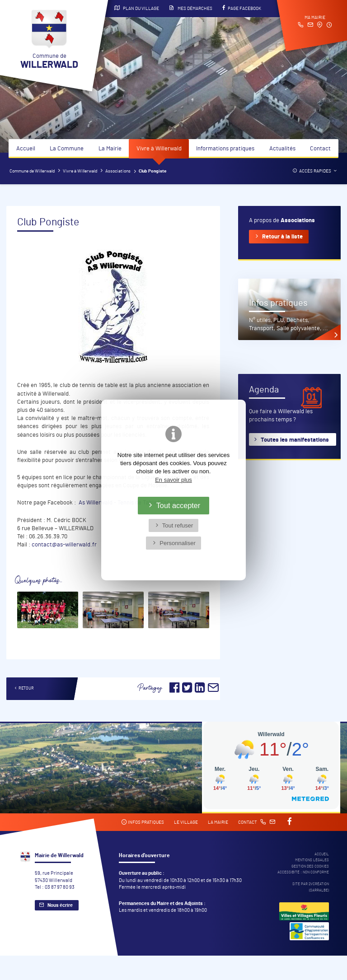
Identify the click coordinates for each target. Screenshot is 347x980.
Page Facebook (242, 8)
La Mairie (110, 149)
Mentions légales (312, 860)
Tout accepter (178, 505)
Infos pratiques (143, 822)
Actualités (282, 149)
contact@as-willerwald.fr (64, 545)
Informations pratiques (225, 149)
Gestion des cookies (310, 866)
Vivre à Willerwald (159, 149)
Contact (320, 149)
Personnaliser (178, 543)
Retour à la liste (282, 237)
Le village (186, 822)
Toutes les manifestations (295, 440)
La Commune (67, 149)
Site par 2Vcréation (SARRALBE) (311, 887)
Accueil (26, 149)
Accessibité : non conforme (303, 872)
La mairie (218, 822)
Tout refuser (178, 525)
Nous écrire (60, 905)
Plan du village (137, 8)
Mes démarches (191, 8)
